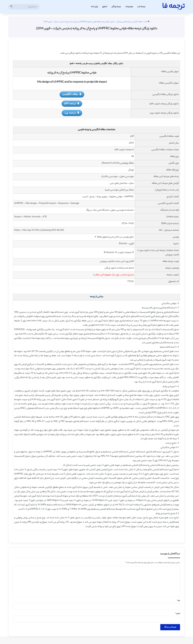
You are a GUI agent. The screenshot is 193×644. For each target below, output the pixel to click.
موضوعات (129, 7)
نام (178, 601)
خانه (147, 22)
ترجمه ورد (72, 113)
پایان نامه (94, 7)
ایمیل (177, 614)
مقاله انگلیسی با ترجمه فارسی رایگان (130, 22)
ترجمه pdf (72, 104)
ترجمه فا (142, 7)
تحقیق (105, 7)
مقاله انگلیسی (72, 94)
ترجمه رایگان (116, 7)
